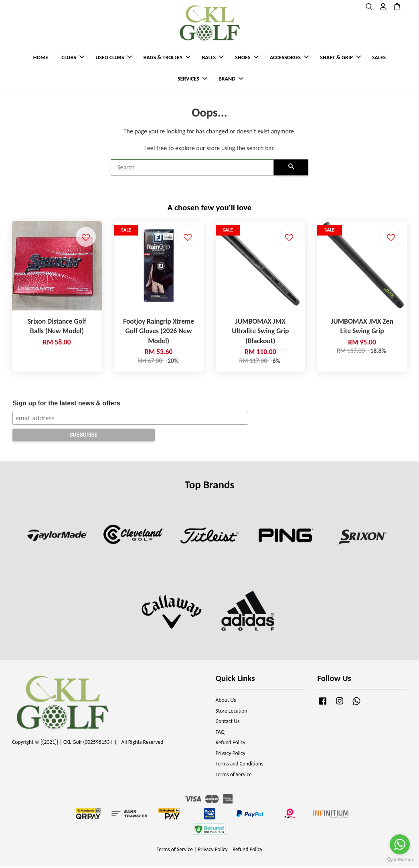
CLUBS (73, 58)
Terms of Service (234, 776)
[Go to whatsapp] (400, 844)
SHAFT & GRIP (340, 58)
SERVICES (192, 80)
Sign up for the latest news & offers (66, 405)
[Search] (192, 169)
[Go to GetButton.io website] (400, 860)
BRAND (231, 80)
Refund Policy (231, 744)
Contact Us (228, 723)
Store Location (232, 712)
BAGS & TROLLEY (167, 58)
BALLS (213, 58)
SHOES (247, 58)
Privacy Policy (231, 755)
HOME (41, 58)
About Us (226, 702)
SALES (379, 58)
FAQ (220, 734)
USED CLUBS (114, 58)
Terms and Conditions (240, 766)
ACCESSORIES (289, 58)
